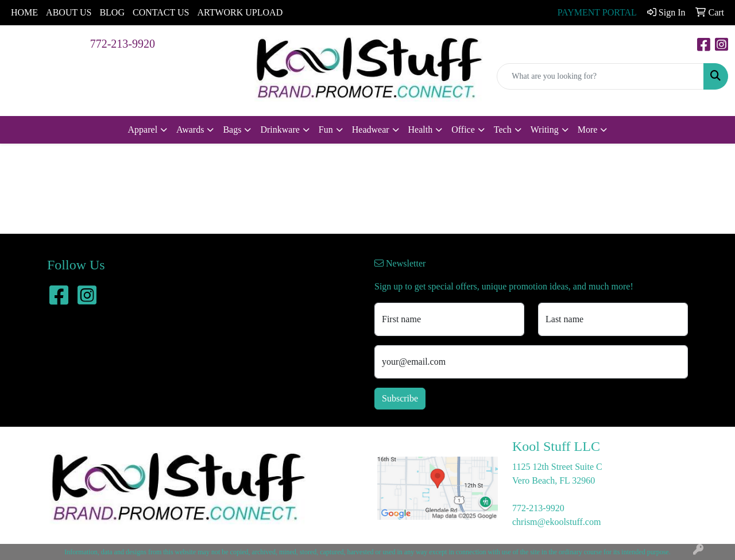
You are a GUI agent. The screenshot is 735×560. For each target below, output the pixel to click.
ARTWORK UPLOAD (240, 12)
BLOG (112, 12)
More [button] (588, 130)
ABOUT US (69, 12)
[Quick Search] (600, 76)
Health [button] (421, 130)
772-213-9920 (123, 44)
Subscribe (400, 398)
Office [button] (463, 130)
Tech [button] (503, 130)
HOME (24, 12)
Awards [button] (190, 130)
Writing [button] (545, 130)
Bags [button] (232, 130)
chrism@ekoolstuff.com (556, 522)
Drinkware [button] (280, 130)
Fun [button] (326, 130)
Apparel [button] (143, 130)
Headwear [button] (371, 130)
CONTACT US (161, 12)
